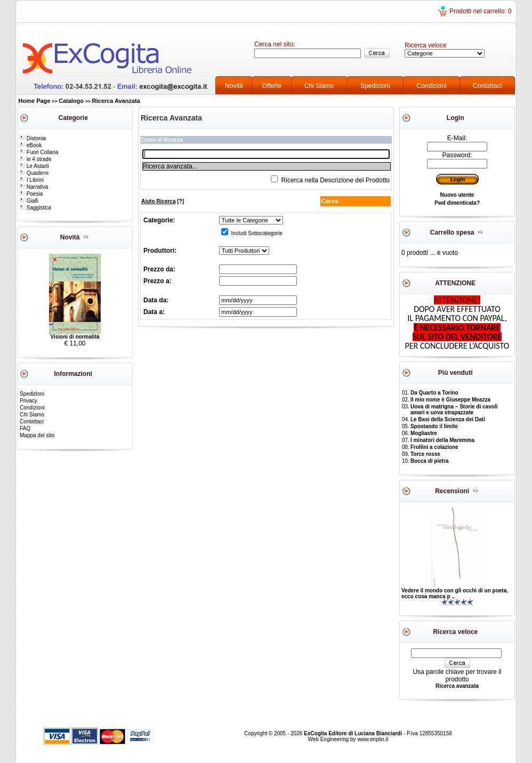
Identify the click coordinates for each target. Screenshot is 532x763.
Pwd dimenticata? (457, 203)
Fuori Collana (39, 152)
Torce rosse (425, 454)
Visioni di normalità (75, 337)
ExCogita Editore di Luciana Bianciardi (354, 733)
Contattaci (487, 86)
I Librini (31, 180)
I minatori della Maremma (442, 440)
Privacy (29, 401)
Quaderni (34, 173)
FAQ (25, 428)
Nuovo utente (457, 195)
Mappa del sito (37, 435)
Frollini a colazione (434, 447)
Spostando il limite (434, 426)
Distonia (33, 138)
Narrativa (34, 187)
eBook (30, 145)
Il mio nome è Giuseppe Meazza (450, 400)
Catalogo (71, 101)
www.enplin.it (373, 739)
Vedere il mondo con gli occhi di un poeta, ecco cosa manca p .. (455, 593)
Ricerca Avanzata (116, 101)
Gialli (29, 201)
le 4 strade (35, 159)
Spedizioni (375, 86)
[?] (163, 201)
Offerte (272, 86)
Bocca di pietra (430, 461)
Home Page (35, 101)
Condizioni (432, 86)
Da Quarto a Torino (434, 393)
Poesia (31, 194)
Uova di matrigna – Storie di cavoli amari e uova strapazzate (454, 409)
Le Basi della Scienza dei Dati (448, 419)
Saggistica (35, 208)
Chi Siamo (319, 86)
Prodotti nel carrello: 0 (481, 11)
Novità (234, 86)
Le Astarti (34, 166)
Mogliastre (424, 433)
